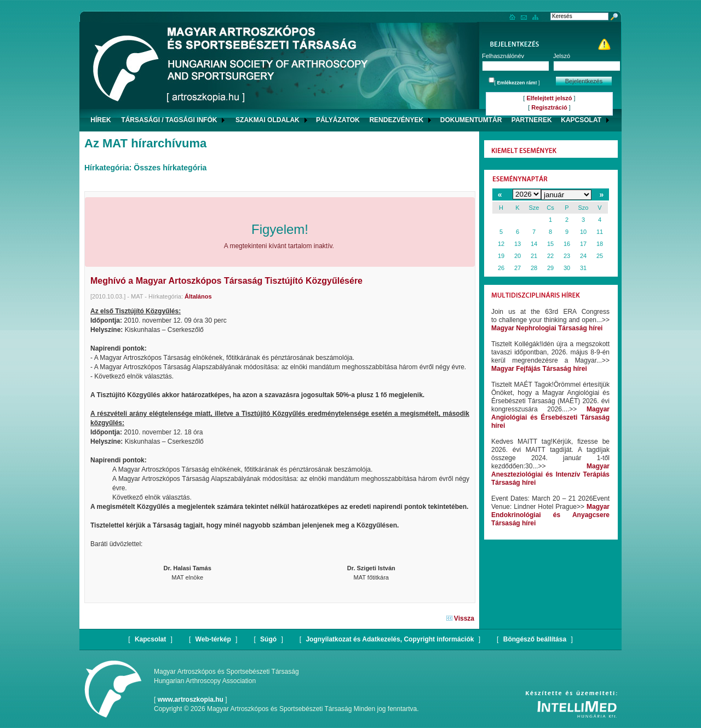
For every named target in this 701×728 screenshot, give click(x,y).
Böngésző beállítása (535, 639)
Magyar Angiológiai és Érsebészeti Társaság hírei (550, 417)
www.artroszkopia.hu (191, 700)
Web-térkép (213, 639)
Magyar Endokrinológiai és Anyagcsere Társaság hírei (550, 515)
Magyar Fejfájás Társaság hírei (539, 369)
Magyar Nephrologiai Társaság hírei (547, 328)
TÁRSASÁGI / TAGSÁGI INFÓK (169, 120)
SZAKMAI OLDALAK (268, 120)
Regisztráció (549, 107)
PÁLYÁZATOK (338, 120)
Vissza (460, 618)
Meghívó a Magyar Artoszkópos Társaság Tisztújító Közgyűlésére (226, 281)
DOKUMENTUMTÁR (471, 120)
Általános (198, 296)
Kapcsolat (150, 639)
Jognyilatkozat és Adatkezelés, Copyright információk (390, 639)
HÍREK (100, 120)
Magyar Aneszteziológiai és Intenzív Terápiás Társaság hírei (550, 474)
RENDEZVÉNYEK (396, 120)
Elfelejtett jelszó (549, 98)
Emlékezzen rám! (517, 83)
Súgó (268, 639)
